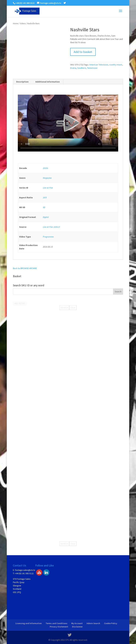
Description (22, 82)
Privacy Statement (59, 627)
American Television (99, 65)
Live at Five (48, 188)
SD (44, 207)
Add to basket (83, 52)
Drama (73, 68)
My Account (77, 623)
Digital (46, 217)
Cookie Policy (111, 623)
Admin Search (93, 623)
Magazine (47, 178)
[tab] (22, 82)
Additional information (48, 82)
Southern (82, 68)
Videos (23, 23)
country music (116, 65)
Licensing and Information (29, 623)
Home (16, 23)
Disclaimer (77, 627)
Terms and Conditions (57, 623)
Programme (48, 237)
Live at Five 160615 (51, 227)
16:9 (45, 197)
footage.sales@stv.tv (25, 570)
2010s (45, 168)
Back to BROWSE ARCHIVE (25, 268)
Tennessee (92, 68)
